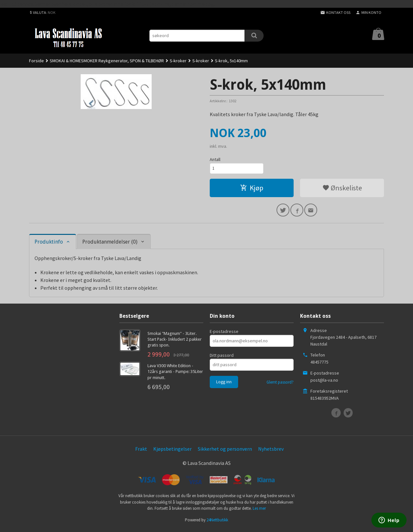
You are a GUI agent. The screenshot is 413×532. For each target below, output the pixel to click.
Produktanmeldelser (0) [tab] (110, 244)
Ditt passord (222, 357)
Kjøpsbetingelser (172, 451)
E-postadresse (224, 334)
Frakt (141, 451)
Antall (215, 159)
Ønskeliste (342, 189)
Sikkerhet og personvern (225, 451)
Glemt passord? (280, 384)
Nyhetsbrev (271, 451)
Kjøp (252, 189)
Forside (36, 61)
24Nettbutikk (217, 522)
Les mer (259, 511)
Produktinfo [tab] (49, 244)
